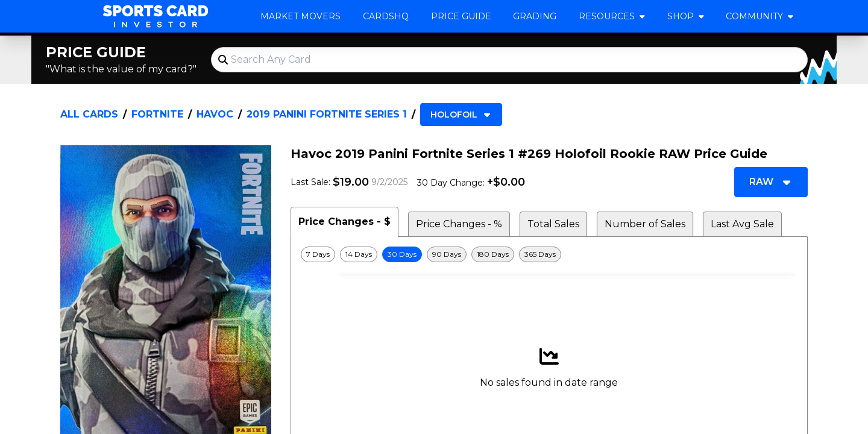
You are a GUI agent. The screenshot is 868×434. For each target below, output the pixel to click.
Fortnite (157, 114)
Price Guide (461, 16)
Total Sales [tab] (553, 224)
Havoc (215, 114)
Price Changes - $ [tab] (344, 222)
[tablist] (549, 222)
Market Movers (300, 16)
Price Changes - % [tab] (459, 224)
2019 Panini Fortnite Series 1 (327, 114)
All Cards (89, 114)
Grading (535, 16)
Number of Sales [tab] (645, 224)
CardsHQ (386, 16)
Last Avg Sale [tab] (742, 224)
